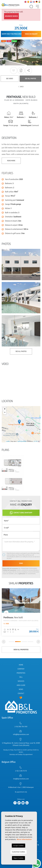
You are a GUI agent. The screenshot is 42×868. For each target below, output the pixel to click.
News (21, 689)
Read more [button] (11, 161)
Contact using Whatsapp (21, 513)
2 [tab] (18, 642)
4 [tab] (30, 642)
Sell (21, 677)
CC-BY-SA (37, 441)
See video (10, 79)
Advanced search (11, 16)
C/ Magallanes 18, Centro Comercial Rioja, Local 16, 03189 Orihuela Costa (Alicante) (21, 744)
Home (21, 665)
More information (24, 839)
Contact (21, 693)
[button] (28, 70)
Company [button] (21, 669)
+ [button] (5, 409)
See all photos (30, 79)
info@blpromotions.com (21, 734)
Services (21, 681)
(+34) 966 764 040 (21, 727)
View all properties (21, 650)
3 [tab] (24, 642)
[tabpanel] (21, 612)
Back (21, 87)
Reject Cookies (18, 858)
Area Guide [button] (21, 685)
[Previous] (4, 642)
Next (40, 53)
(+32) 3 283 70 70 (21, 771)
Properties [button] (21, 673)
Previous (2, 53)
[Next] (38, 642)
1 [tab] (12, 642)
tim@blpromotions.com (21, 779)
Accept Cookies (18, 846)
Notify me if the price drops (12, 34)
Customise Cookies (18, 852)
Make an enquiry (31, 34)
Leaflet (8, 441)
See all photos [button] (21, 351)
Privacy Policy (22, 555)
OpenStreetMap (22, 441)
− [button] (5, 413)
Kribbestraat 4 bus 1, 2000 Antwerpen (21, 787)
